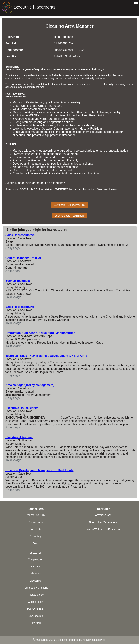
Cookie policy (36, 602)
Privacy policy (36, 595)
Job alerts (36, 529)
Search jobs (36, 522)
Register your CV (36, 515)
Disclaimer (36, 581)
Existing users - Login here (69, 216)
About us (36, 574)
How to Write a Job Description (103, 529)
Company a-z (36, 559)
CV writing (36, 536)
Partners (36, 566)
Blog (36, 543)
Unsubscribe (36, 616)
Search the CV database (103, 522)
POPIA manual (36, 609)
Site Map (36, 623)
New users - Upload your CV (69, 205)
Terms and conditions (36, 588)
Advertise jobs (103, 515)
